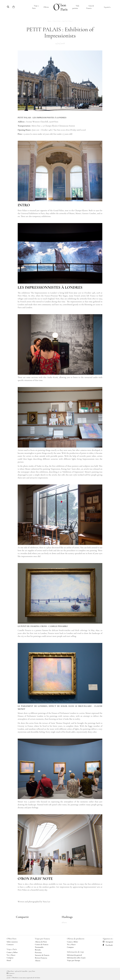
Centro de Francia (42, 944)
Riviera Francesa (41, 958)
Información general (74, 955)
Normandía (39, 947)
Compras (10, 958)
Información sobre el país (76, 958)
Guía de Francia (90, 7)
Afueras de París (41, 942)
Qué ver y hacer (67, 21)
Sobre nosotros (12, 942)
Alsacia (38, 961)
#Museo (64, 922)
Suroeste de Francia (42, 955)
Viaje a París (35, 7)
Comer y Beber (12, 952)
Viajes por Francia (42, 939)
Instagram (108, 942)
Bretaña (38, 950)
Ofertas (46, 7)
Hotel (9, 960)
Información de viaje (75, 952)
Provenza (38, 952)
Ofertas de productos (76, 939)
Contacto (10, 944)
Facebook (108, 945)
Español (107, 7)
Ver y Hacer (11, 955)
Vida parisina (76, 7)
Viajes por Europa (73, 960)
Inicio (49, 21)
